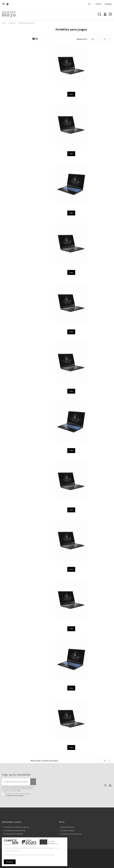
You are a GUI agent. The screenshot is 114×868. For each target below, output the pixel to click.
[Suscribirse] (33, 782)
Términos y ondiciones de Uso (17, 827)
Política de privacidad (16, 796)
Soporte (99, 4)
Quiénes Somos (67, 827)
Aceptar (10, 862)
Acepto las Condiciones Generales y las (18, 795)
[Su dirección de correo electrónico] (16, 782)
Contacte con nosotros (71, 834)
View (71, 94)
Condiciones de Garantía (15, 831)
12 (93, 39)
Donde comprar (68, 831)
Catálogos (108, 4)
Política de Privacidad (13, 834)
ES (89, 4)
